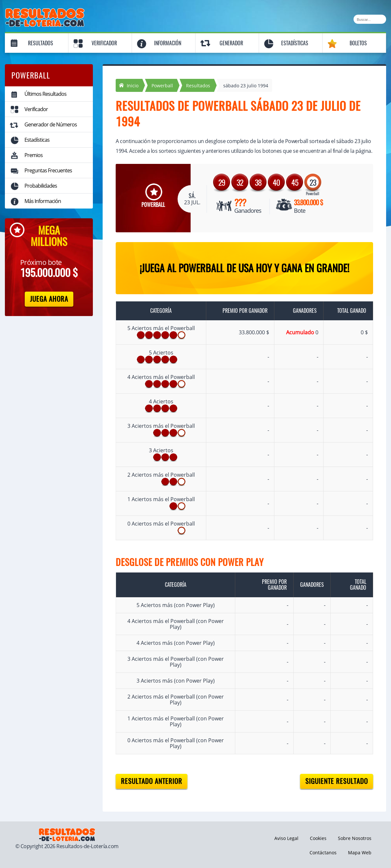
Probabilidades (41, 186)
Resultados (41, 43)
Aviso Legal (286, 838)
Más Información (43, 201)
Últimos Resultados (45, 94)
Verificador (104, 43)
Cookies (318, 838)
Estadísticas (295, 43)
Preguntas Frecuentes (48, 170)
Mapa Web (360, 853)
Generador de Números (51, 124)
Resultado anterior (152, 781)
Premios (34, 155)
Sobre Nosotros (355, 838)
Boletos (358, 43)
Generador (231, 43)
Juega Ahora (49, 299)
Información (168, 43)
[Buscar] (370, 19)
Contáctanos (323, 853)
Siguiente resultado (337, 781)
